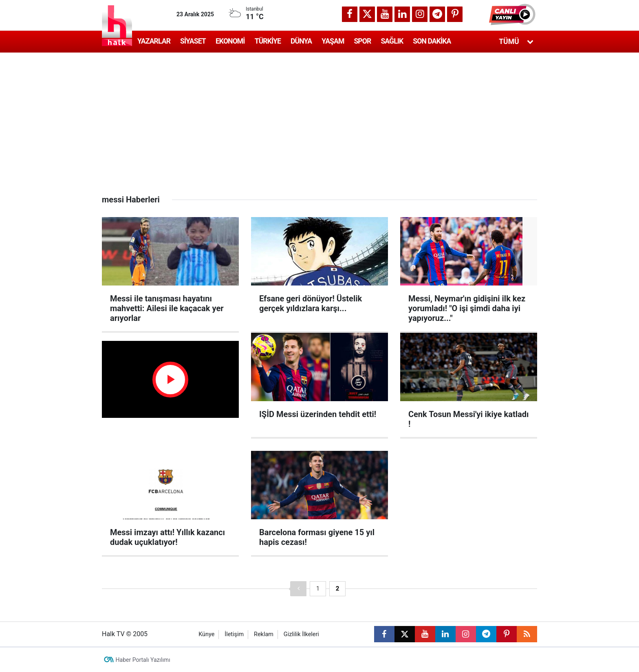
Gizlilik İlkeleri (301, 634)
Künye (206, 634)
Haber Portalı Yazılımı (143, 660)
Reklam (264, 634)
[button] (513, 14)
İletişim (234, 634)
